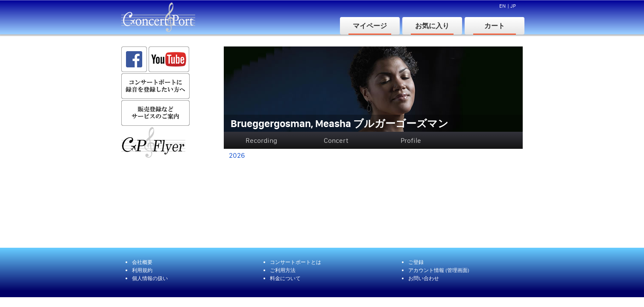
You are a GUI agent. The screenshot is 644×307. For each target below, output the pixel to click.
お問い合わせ (424, 278)
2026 (237, 155)
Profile (411, 140)
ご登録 (416, 262)
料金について (285, 278)
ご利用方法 (283, 270)
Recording (261, 140)
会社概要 (142, 262)
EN (502, 6)
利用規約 (142, 270)
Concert (336, 140)
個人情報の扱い (150, 278)
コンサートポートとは (296, 262)
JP (513, 6)
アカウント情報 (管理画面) (439, 270)
